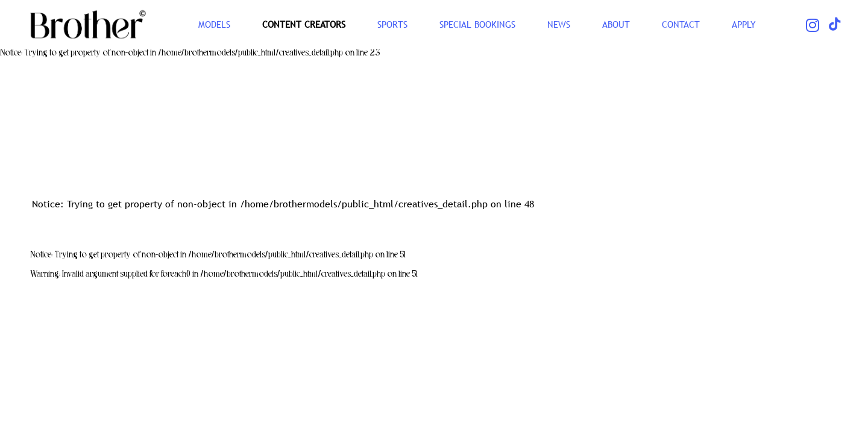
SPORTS (392, 24)
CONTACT (681, 24)
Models (214, 24)
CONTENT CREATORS (304, 24)
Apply (744, 24)
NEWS (559, 24)
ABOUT (616, 24)
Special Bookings (477, 24)
